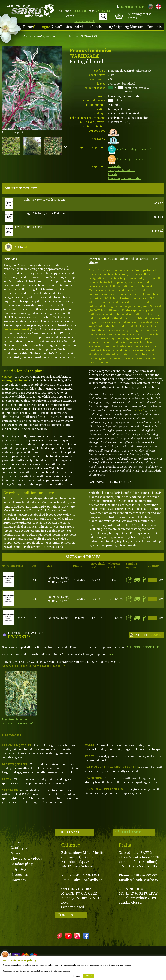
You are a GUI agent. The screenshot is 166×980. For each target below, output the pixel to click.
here (110, 655)
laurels (113, 174)
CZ (150, 6)
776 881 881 (79, 11)
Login (143, 7)
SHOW (22, 247)
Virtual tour (128, 832)
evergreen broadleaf (121, 170)
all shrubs (114, 166)
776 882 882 (103, 11)
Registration (129, 7)
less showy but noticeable (125, 178)
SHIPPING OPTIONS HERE (144, 647)
